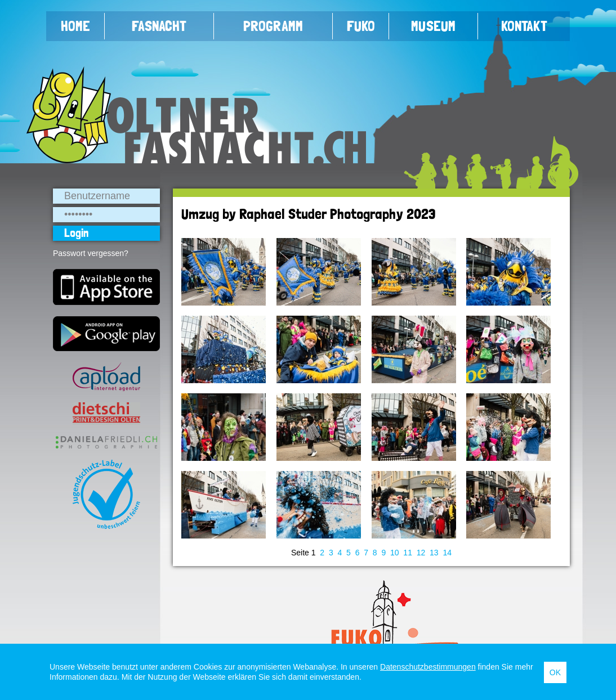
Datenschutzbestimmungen (428, 667)
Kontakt (524, 26)
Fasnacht (159, 26)
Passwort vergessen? (91, 253)
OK (555, 672)
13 (434, 553)
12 (421, 553)
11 (408, 553)
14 (447, 553)
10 (395, 553)
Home (75, 26)
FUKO (361, 26)
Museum (433, 26)
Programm (273, 26)
